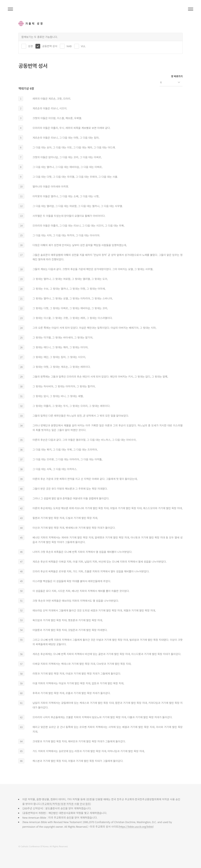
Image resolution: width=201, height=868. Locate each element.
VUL (83, 46)
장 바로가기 (177, 76)
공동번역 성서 (50, 46)
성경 (30, 46)
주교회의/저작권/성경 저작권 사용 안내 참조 (66, 804)
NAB (69, 46)
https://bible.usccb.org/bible (136, 826)
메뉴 (191, 9)
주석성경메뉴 (10, 9)
